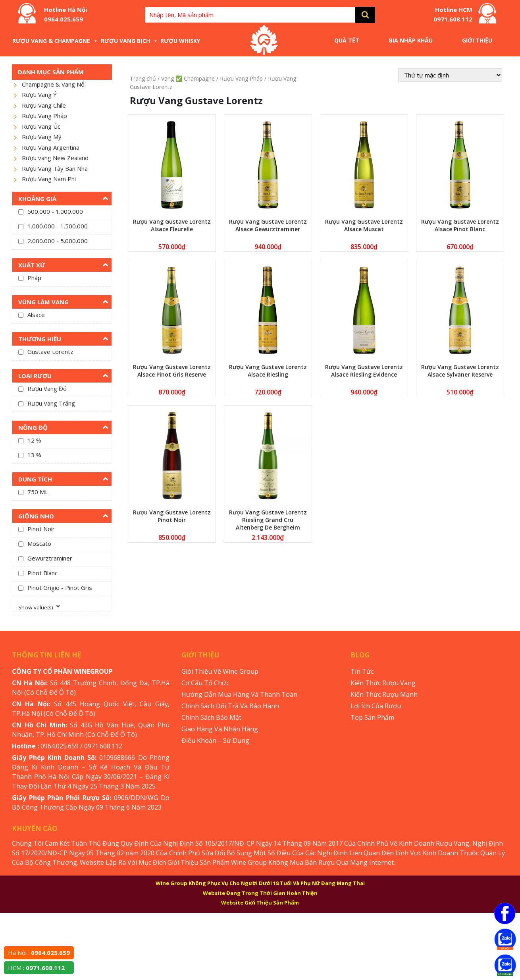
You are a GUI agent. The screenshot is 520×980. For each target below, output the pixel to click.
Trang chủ (143, 78)
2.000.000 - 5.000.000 (58, 241)
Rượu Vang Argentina (51, 147)
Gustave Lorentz (50, 352)
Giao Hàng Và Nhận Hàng (220, 729)
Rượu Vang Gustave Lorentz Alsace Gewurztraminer (268, 225)
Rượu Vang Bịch (129, 41)
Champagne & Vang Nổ (53, 84)
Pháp (34, 278)
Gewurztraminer (50, 558)
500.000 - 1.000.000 (55, 211)
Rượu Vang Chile (44, 105)
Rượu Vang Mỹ (42, 137)
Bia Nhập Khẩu (411, 40)
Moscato (39, 543)
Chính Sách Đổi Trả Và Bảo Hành (230, 706)
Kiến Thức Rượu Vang (383, 683)
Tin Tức (362, 671)
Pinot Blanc (42, 573)
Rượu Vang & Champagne (55, 41)
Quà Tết (347, 40)
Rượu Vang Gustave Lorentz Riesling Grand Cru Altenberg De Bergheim (268, 520)
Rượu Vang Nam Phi (49, 179)
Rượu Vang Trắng (51, 403)
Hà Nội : (39, 953)
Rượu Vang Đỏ (47, 389)
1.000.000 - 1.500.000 (58, 226)
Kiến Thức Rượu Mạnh (384, 694)
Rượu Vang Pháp (44, 116)
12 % (34, 440)
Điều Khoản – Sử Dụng (215, 740)
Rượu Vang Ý (39, 95)
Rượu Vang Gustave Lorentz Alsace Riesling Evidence (364, 371)
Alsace (36, 315)
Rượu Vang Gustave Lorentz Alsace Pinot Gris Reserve (172, 371)
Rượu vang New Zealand (55, 158)
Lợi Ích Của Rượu (376, 706)
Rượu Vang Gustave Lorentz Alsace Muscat (364, 225)
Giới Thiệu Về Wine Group (220, 671)
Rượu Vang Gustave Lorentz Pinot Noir (172, 516)
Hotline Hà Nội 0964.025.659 (65, 14)
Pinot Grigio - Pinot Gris (60, 588)
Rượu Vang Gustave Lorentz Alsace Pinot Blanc (460, 225)
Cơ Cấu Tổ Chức (205, 683)
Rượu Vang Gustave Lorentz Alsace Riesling (268, 371)
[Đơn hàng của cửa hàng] (450, 75)
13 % (34, 455)
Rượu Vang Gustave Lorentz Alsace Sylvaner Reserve (460, 371)
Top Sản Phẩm (372, 717)
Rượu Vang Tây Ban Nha (55, 168)
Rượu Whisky (180, 41)
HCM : (36, 968)
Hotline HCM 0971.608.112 (453, 14)
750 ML (38, 492)
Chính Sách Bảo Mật (211, 717)
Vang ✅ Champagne (188, 78)
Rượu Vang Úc (41, 126)
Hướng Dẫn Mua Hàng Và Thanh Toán (239, 694)
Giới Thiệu (477, 40)
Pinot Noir (41, 529)
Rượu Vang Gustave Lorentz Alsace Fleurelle (172, 225)
